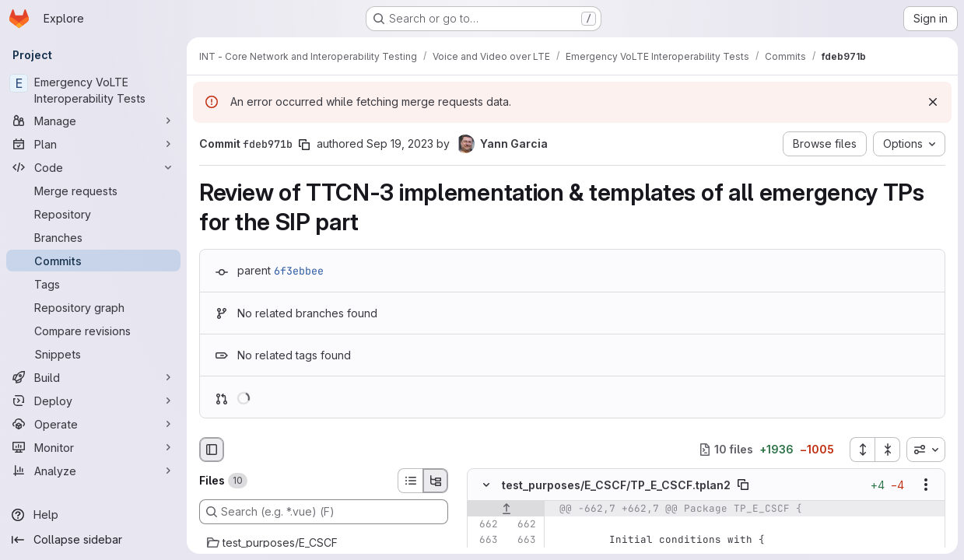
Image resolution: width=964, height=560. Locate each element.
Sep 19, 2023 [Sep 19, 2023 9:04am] (400, 143)
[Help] (93, 515)
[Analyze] (93, 471)
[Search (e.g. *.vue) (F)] (324, 512)
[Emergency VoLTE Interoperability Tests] (93, 90)
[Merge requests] (93, 191)
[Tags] (93, 284)
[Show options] (926, 485)
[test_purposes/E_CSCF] (324, 543)
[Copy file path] (743, 485)
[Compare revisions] (93, 331)
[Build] (93, 377)
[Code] (93, 167)
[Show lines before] (506, 509)
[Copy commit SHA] (304, 145)
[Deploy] (93, 401)
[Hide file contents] (486, 485)
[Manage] (93, 121)
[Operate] (93, 424)
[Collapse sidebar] (93, 540)
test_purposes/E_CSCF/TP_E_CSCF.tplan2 (616, 485)
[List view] (410, 481)
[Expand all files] (862, 450)
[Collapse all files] (888, 450)
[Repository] (93, 214)
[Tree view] (436, 481)
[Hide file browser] (212, 450)
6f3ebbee (299, 271)
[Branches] (93, 237)
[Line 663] (485, 540)
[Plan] (93, 144)
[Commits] (93, 261)
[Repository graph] (93, 307)
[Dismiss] (933, 102)
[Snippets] (93, 354)
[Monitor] (93, 447)
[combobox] (926, 450)
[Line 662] (485, 524)
